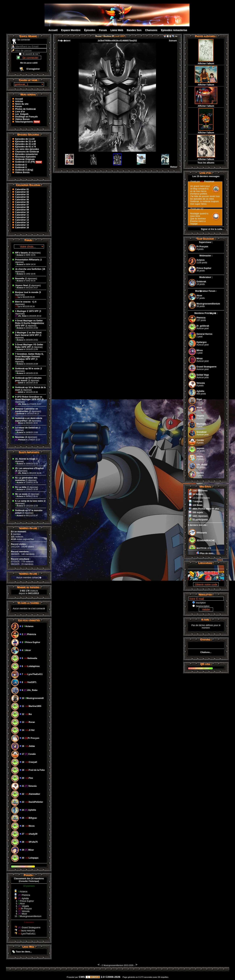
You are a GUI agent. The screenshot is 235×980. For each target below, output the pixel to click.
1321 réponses (200, 516)
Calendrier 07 (22, 205)
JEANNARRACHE (206, 541)
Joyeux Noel (22, 285)
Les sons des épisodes (27, 149)
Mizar (199, 408)
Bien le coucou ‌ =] (25, 302)
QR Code (199, 668)
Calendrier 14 (22, 222)
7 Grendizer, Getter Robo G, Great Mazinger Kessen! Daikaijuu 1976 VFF (29, 357)
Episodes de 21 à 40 (26, 142)
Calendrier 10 (22, 212)
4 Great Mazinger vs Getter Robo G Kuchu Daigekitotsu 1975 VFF (30, 323)
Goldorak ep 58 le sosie (27, 369)
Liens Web (117, 30)
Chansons (151, 30)
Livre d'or (20, 112)
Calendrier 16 (22, 228)
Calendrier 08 (22, 207)
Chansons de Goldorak (27, 152)
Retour (174, 167)
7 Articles (197, 502)
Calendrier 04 (22, 197)
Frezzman (207, 181)
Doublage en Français (27, 117)
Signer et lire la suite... (212, 229)
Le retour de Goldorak (27, 428)
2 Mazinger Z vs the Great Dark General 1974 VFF (28, 334)
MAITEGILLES (204, 548)
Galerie (98, 36)
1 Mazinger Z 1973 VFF (27, 311)
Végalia (200, 416)
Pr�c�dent (64, 41)
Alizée (200, 457)
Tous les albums (206, 163)
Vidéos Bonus (22, 119)
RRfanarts (202, 533)
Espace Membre (71, 30)
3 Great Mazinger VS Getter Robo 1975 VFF (29, 346)
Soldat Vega (203, 375)
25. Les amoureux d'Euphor (29, 468)
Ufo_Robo (21, 316)
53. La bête (21, 487)
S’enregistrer (33, 69)
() (29, 881)
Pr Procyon (202, 247)
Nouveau (20, 437)
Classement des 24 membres (29, 879)
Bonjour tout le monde (27, 292)
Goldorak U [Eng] (24, 170)
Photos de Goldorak (26, 109)
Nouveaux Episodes (26, 157)
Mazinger (201, 424)
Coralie (200, 440)
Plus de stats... (208, 553)
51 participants (200, 520)
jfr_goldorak (203, 326)
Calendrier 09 (22, 210)
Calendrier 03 (22, 195)
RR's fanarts (22, 253)
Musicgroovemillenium (208, 304)
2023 (29, 867)
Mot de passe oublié (29, 63)
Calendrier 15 (22, 225)
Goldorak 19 (109, 36)
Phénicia (21, 440)
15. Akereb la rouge (25, 459)
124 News (198, 505)
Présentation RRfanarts (27, 260)
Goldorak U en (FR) (29, 162)
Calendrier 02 (22, 192)
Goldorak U (21, 165)
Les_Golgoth (22, 114)
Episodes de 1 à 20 (25, 139)
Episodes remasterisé (26, 154)
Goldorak (20, 414)
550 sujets (198, 512)
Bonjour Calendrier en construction (27, 410)
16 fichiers (198, 494)
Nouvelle (20, 279)
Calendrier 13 (22, 220)
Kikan (23, 867)
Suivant (173, 41)
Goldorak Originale (25, 159)
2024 (207, 668)
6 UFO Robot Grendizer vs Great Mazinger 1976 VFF (29, 398)
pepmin (200, 448)
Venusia (201, 383)
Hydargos (202, 342)
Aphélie (200, 391)
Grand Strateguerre (207, 367)
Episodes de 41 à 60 (26, 144)
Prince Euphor (204, 268)
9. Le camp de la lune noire (29, 501)
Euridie (200, 473)
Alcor (199, 296)
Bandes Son (134, 30)
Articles (19, 101)
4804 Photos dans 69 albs (206, 509)
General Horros (204, 334)
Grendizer (202, 432)
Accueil (53, 30)
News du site (22, 104)
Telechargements (28, 122)
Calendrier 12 (22, 217)
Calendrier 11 (22, 215)
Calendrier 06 (22, 202)
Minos (20, 423)
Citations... (206, 652)
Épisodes (90, 30)
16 (44, 269)
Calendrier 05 (22, 200)
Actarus (20, 255)
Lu (18, 297)
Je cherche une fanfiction (28, 269)
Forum (103, 30)
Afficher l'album (206, 64)
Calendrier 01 (22, 189)
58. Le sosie (21, 494)
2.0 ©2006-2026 (103, 977)
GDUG (20, 383)
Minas (200, 359)
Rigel (199, 399)
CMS (82, 977)
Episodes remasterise (174, 30)
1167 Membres (200, 491)
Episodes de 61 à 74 (26, 147)
